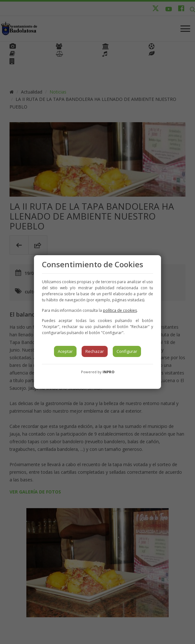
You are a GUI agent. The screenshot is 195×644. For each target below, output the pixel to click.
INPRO (108, 372)
